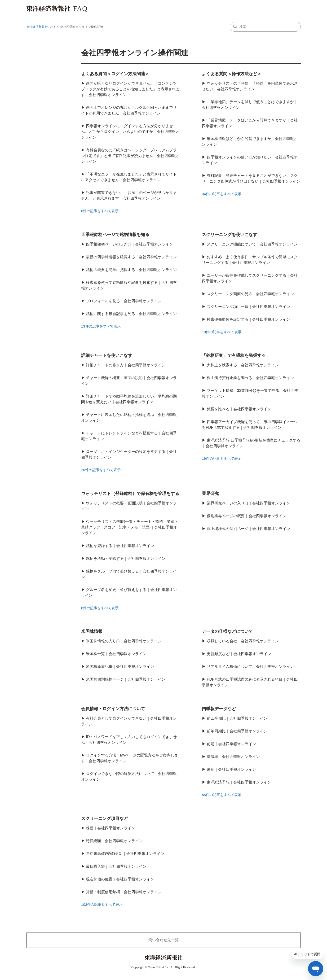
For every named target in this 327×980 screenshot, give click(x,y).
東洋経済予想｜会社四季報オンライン (239, 782)
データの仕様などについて (227, 631)
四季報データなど (219, 709)
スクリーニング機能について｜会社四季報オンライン (252, 244)
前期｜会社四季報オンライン (231, 744)
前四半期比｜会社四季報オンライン (237, 718)
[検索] (265, 27)
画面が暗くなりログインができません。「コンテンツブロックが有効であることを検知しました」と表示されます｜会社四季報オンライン (130, 89)
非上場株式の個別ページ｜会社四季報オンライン (248, 529)
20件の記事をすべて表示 (101, 470)
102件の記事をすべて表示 (102, 904)
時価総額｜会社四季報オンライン (114, 841)
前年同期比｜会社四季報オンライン (237, 731)
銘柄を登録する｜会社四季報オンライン (120, 546)
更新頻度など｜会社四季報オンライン (239, 654)
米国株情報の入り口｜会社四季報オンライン (124, 641)
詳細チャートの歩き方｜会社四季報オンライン (126, 365)
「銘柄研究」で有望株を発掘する (234, 355)
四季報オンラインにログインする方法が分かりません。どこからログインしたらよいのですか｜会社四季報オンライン (130, 132)
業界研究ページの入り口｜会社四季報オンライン (248, 503)
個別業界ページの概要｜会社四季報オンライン (247, 516)
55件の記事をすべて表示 (222, 795)
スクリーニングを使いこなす (230, 235)
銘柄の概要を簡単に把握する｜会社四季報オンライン (131, 270)
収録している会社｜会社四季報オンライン (243, 641)
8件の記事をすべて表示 (100, 211)
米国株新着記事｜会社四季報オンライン (120, 667)
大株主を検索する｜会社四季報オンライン (243, 365)
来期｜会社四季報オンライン (231, 769)
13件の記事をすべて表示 (101, 326)
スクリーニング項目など (105, 818)
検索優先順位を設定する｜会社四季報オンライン (248, 319)
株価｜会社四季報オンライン (110, 828)
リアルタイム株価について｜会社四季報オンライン (250, 667)
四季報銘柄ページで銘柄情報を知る (115, 235)
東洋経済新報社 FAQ (41, 27)
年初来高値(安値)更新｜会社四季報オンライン (125, 854)
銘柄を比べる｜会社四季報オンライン (239, 409)
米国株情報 (92, 631)
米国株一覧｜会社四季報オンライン (116, 654)
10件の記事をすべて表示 (222, 332)
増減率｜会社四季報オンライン (233, 757)
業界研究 (210, 494)
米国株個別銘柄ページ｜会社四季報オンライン (126, 679)
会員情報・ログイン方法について (113, 709)
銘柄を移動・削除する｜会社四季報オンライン (126, 558)
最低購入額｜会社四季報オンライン (116, 866)
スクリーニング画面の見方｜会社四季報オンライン (250, 294)
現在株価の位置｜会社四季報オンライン (120, 879)
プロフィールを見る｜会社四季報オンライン (124, 301)
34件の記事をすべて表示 (222, 194)
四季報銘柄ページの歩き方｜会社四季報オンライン (129, 244)
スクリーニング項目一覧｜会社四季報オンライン (248, 307)
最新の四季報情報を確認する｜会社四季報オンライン (131, 257)
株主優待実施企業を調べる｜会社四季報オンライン (250, 378)
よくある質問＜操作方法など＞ (232, 74)
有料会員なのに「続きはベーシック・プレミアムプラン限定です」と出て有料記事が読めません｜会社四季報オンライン (130, 156)
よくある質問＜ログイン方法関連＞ (115, 74)
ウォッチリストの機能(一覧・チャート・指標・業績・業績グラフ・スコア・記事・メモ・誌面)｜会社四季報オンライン (130, 527)
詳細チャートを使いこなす (107, 355)
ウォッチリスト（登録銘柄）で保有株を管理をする (130, 494)
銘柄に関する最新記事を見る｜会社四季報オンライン (131, 314)
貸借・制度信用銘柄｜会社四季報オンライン (124, 892)
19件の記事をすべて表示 (222, 458)
